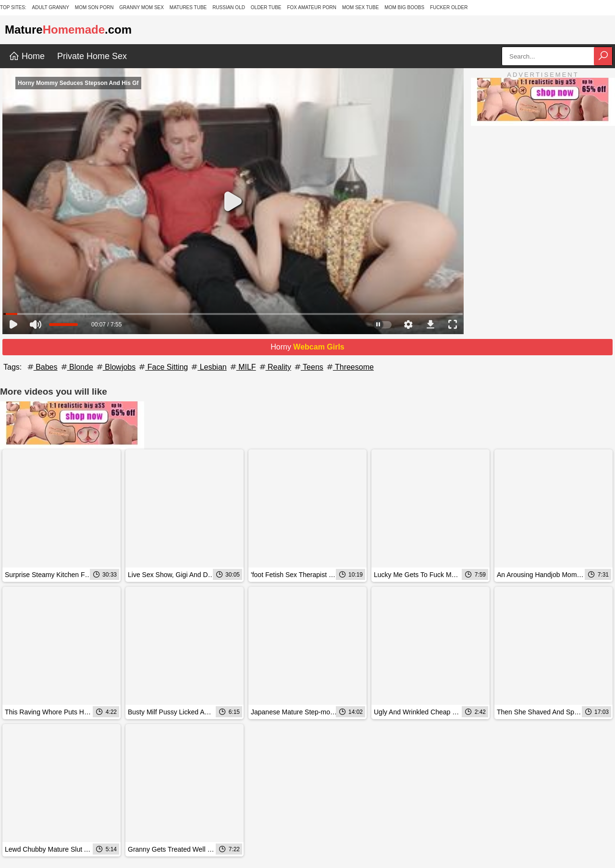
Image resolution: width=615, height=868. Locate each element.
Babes (42, 367)
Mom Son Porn (94, 7)
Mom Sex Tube (361, 7)
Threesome (350, 367)
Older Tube (266, 7)
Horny (307, 347)
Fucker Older (449, 7)
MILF (242, 367)
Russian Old (229, 7)
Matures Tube (188, 7)
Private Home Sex (92, 56)
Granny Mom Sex (141, 7)
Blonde (76, 367)
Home (27, 56)
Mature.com (68, 30)
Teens (308, 367)
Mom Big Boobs (404, 7)
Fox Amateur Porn (312, 7)
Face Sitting (163, 367)
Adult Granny (51, 7)
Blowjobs (115, 367)
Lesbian (208, 367)
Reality (275, 367)
